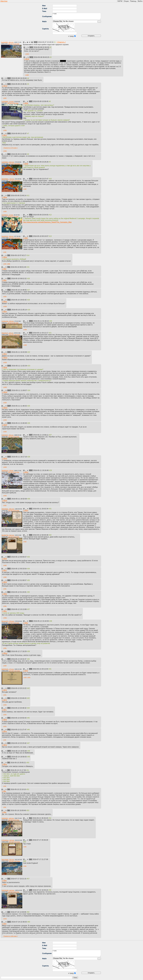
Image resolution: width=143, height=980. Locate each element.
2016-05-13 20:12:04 (41, 669)
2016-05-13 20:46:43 (19, 698)
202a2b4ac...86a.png (8, 509)
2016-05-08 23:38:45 (19, 84)
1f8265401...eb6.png (8, 818)
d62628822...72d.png (8, 179)
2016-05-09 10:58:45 (41, 101)
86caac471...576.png (8, 621)
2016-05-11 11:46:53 (19, 406)
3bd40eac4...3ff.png (7, 471)
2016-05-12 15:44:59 (41, 621)
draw (18, 44)
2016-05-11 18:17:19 (19, 457)
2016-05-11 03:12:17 (41, 333)
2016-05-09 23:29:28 (41, 162)
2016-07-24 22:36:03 (19, 922)
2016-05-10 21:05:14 (19, 310)
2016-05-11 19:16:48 (41, 470)
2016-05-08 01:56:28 (41, 47)
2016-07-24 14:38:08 (19, 912)
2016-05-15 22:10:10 (18, 789)
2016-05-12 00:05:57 (19, 557)
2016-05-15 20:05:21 (18, 763)
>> (27, 54)
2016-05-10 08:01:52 (19, 279)
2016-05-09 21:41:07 (19, 134)
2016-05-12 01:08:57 (19, 580)
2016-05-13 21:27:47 (19, 730)
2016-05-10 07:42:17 (19, 255)
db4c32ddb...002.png (8, 860)
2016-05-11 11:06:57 (20, 390)
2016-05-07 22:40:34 (46, 42)
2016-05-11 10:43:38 (19, 352)
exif (9, 44)
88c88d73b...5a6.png (8, 535)
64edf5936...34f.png (8, 236)
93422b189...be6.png (8, 890)
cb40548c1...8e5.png (8, 162)
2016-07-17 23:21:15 (19, 879)
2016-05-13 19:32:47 (19, 659)
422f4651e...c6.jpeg (7, 215)
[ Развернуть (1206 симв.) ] (10, 936)
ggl (12, 44)
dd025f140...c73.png (8, 669)
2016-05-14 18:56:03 (19, 757)
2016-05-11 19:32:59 (19, 499)
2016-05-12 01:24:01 (19, 592)
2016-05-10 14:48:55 (19, 290)
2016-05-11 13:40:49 (19, 423)
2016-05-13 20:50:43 (19, 718)
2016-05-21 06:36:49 (41, 818)
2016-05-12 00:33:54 (19, 569)
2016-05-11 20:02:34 (41, 509)
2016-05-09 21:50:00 (19, 154)
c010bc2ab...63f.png (8, 321)
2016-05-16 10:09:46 (18, 810)
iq (13, 44)
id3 (15, 44)
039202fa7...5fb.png (8, 435)
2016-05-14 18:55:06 (19, 751)
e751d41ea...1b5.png (8, 840)
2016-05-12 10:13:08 (19, 609)
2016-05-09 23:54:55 (41, 215)
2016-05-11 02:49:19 (41, 321)
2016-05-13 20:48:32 (19, 708)
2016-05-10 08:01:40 (19, 267)
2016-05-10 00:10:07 (41, 236)
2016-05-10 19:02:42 (19, 300)
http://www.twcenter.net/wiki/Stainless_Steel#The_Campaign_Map (47, 222)
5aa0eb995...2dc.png (7, 42)
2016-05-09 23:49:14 (19, 196)
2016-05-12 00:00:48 (41, 535)
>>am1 (77, 16)
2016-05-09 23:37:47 (41, 179)
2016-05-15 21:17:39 (18, 770)
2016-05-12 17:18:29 (19, 651)
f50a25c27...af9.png (7, 333)
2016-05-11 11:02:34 (19, 366)
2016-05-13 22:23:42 (19, 743)
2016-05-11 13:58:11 (41, 435)
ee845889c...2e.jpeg (8, 102)
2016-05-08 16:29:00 (19, 78)
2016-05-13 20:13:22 (19, 688)
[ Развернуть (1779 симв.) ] (10, 148)
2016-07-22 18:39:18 (41, 890)
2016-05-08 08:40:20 (42, 57)
